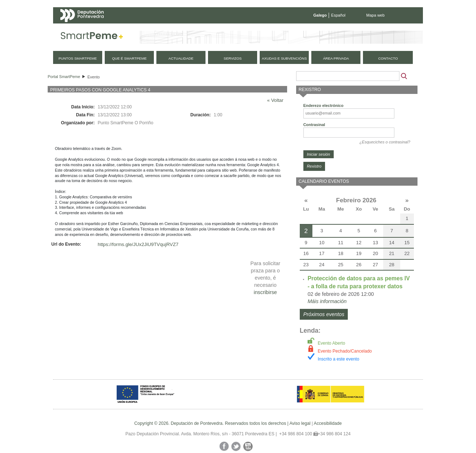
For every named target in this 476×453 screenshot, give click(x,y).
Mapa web (375, 15)
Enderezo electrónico (323, 105)
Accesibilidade (328, 423)
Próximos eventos (324, 314)
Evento (94, 77)
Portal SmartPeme (64, 77)
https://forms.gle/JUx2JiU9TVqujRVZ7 (138, 244)
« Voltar (275, 100)
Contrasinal (314, 125)
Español (338, 15)
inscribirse (265, 292)
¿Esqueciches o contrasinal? (385, 142)
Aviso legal (300, 423)
